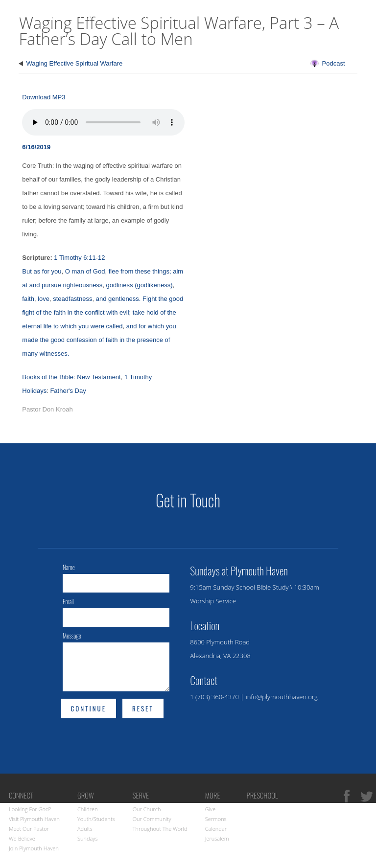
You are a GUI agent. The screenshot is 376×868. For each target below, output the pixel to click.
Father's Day (68, 391)
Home (217, 46)
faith (28, 299)
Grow (355, 46)
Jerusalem (217, 838)
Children (88, 809)
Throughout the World (160, 829)
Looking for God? (30, 809)
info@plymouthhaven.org (282, 697)
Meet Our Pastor (29, 829)
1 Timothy (138, 377)
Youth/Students (96, 819)
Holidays (34, 391)
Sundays (88, 838)
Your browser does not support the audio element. (103, 122)
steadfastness (72, 299)
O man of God (85, 271)
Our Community (152, 819)
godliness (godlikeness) (140, 285)
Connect (305, 46)
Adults (85, 829)
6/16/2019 (36, 147)
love (44, 299)
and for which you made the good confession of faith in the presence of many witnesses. (99, 340)
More (213, 795)
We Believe (22, 838)
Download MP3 (44, 97)
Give (211, 809)
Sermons (216, 819)
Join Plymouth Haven (34, 848)
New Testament (99, 377)
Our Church (147, 809)
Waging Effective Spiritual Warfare (74, 63)
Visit (257, 46)
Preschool (262, 795)
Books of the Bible (48, 377)
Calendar (216, 829)
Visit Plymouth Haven (34, 819)
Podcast (334, 63)
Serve (141, 795)
